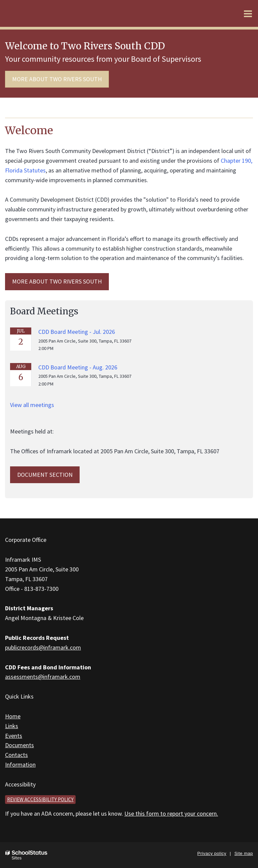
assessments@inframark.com (43, 677)
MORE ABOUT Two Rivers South (57, 281)
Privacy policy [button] (212, 853)
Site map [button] (244, 853)
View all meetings (32, 405)
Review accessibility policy (40, 799)
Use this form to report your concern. (171, 813)
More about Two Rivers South (57, 79)
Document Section (45, 475)
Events (14, 736)
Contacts (16, 755)
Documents (19, 745)
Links (12, 726)
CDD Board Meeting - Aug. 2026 (78, 367)
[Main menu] (248, 13)
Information (20, 764)
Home (13, 716)
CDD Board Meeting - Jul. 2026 (77, 332)
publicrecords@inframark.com (43, 647)
